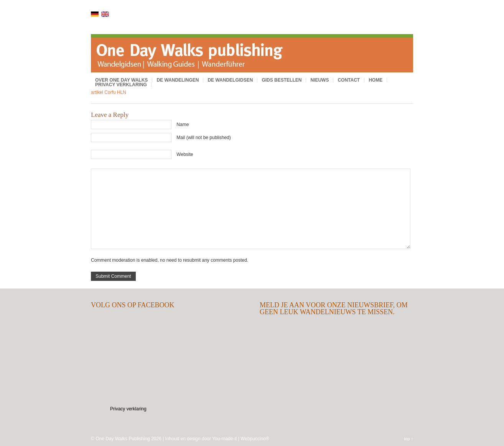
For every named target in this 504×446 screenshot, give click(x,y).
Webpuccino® (255, 439)
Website (185, 154)
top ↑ (408, 439)
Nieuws (320, 80)
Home (376, 80)
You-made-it (224, 439)
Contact (349, 80)
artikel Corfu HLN (109, 92)
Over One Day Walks (121, 80)
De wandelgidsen (230, 80)
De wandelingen (178, 80)
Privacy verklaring (121, 85)
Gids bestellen (282, 80)
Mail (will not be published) (203, 138)
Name (183, 125)
